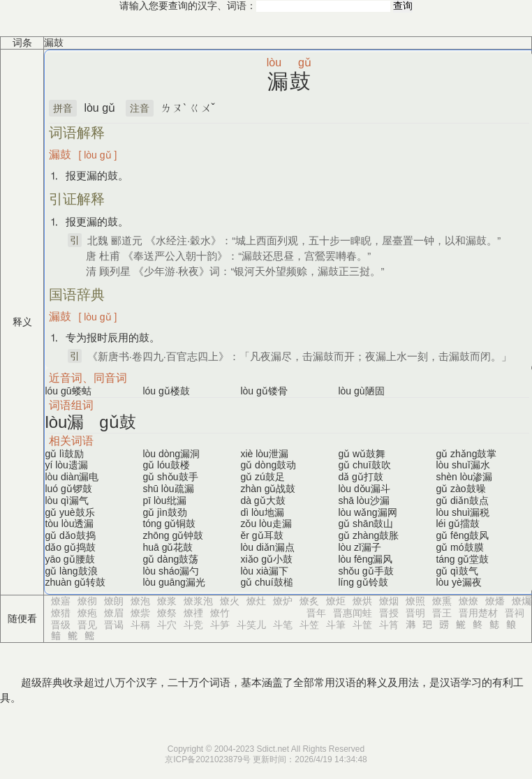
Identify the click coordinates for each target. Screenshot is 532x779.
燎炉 (283, 601)
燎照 (415, 601)
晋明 (415, 613)
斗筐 (362, 625)
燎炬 (336, 601)
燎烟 (389, 601)
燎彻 (87, 601)
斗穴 (167, 625)
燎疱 (87, 613)
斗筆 (336, 625)
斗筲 (389, 625)
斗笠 (309, 625)
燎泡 (140, 601)
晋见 (87, 625)
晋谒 (114, 625)
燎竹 (220, 613)
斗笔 (283, 625)
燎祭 (167, 613)
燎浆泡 (198, 601)
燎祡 (140, 613)
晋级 (61, 625)
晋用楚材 (478, 613)
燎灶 (256, 601)
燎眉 (114, 613)
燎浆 (167, 601)
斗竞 (193, 625)
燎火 (230, 601)
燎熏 (442, 601)
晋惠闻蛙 (353, 613)
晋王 (442, 613)
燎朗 (114, 601)
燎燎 (468, 601)
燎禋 (193, 613)
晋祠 (515, 613)
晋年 (316, 613)
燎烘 (362, 601)
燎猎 (61, 613)
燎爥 (522, 601)
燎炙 (309, 601)
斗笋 (220, 625)
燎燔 (495, 601)
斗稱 (140, 625)
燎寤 (61, 601)
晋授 (389, 613)
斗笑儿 (251, 625)
